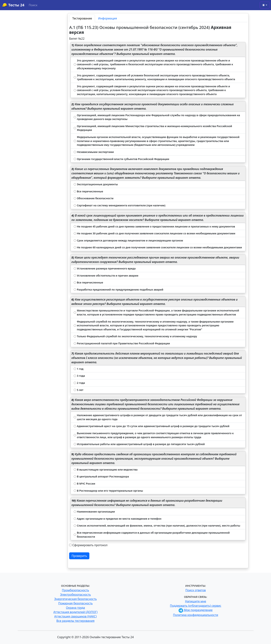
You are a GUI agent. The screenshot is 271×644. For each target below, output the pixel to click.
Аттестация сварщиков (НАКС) (75, 616)
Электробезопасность (75, 595)
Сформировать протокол (90, 545)
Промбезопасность (75, 590)
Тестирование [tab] (82, 18)
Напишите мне (196, 601)
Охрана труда (75, 608)
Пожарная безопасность (75, 603)
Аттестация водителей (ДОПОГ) (75, 612)
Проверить (79, 556)
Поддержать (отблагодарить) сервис (195, 606)
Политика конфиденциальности (195, 615)
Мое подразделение (196, 610)
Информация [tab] (107, 18)
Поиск (33, 5)
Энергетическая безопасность (76, 599)
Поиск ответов (196, 590)
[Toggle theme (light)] (265, 5)
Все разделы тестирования (75, 621)
